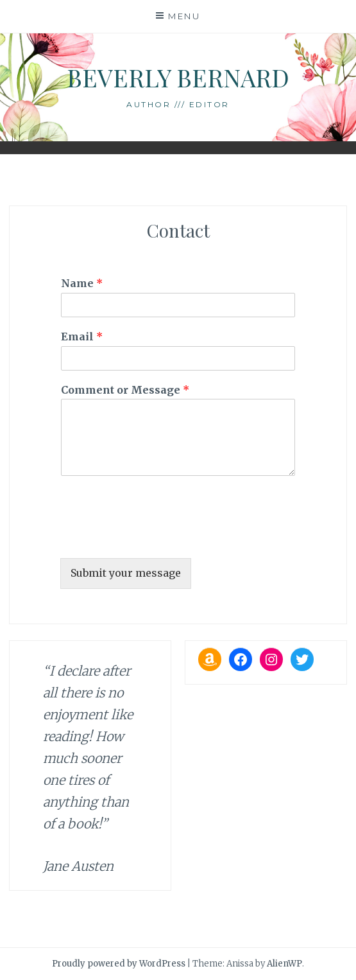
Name (82, 283)
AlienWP (284, 964)
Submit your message (126, 573)
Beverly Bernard (178, 77)
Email (82, 337)
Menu (184, 16)
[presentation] (158, 537)
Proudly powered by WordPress (119, 964)
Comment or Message (125, 390)
